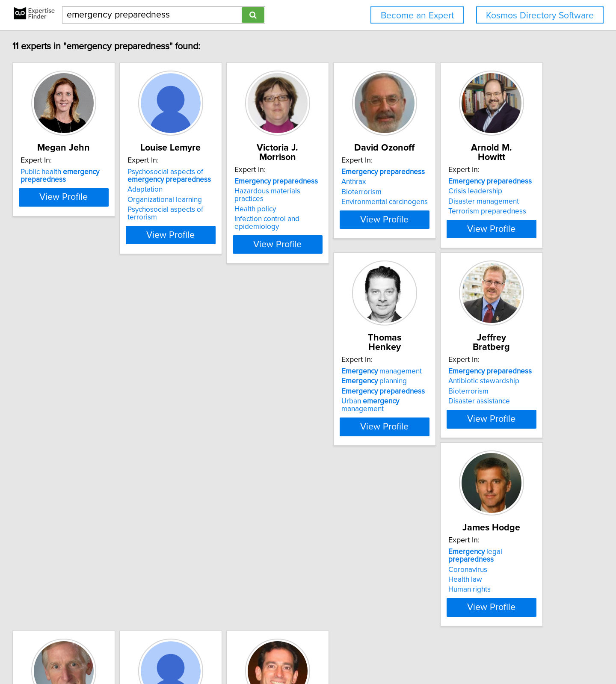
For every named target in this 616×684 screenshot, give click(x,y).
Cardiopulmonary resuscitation (365, 586)
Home (275, 653)
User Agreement (335, 653)
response (94, 569)
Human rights (466, 390)
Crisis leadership (86, 370)
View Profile (114, 227)
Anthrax (457, 182)
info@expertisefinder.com (227, 653)
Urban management (239, 390)
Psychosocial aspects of (230, 176)
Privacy (298, 653)
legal (495, 360)
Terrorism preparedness (98, 390)
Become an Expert (417, 16)
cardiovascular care (366, 558)
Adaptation (205, 190)
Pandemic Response (220, 586)
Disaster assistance (347, 390)
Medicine (222, 548)
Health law (461, 380)
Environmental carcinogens (488, 202)
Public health (99, 176)
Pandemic (227, 558)
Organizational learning (225, 200)
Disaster (353, 548)
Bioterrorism (465, 192)
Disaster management (95, 380)
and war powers (104, 548)
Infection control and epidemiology (349, 206)
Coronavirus (464, 370)
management (228, 360)
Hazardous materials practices (364, 182)
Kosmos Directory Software (540, 16)
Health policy (337, 192)
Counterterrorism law (94, 578)
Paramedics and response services (361, 572)
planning (221, 370)
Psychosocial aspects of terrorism (241, 210)
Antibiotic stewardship (352, 370)
